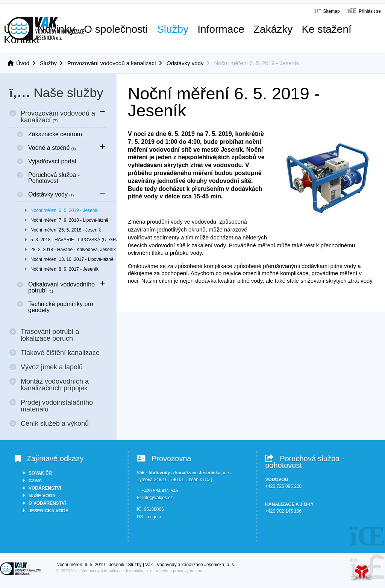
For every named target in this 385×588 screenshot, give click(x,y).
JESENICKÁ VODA (49, 511)
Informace (221, 29)
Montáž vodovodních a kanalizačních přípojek (55, 385)
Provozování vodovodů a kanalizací (112, 63)
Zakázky (273, 29)
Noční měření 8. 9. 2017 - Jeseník (64, 269)
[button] (364, 11)
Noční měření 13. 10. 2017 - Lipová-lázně (72, 259)
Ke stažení (326, 29)
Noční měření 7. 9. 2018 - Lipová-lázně (69, 220)
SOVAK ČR (40, 473)
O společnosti (116, 29)
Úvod (46, 28)
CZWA (35, 481)
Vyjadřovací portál (52, 161)
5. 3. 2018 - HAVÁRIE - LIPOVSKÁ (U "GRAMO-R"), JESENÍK (73, 240)
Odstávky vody (185, 63)
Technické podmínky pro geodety (61, 307)
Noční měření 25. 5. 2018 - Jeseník (66, 230)
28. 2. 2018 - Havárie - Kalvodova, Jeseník (73, 250)
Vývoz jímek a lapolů (52, 367)
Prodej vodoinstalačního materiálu (57, 406)
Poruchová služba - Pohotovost (54, 178)
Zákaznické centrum (55, 134)
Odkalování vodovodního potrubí (61, 287)
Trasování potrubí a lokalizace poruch (50, 335)
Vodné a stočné (52, 148)
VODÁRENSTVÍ (45, 488)
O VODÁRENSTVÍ (47, 503)
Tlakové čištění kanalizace (60, 353)
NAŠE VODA (42, 496)
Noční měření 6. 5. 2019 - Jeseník (64, 210)
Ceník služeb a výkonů (55, 423)
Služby (173, 29)
